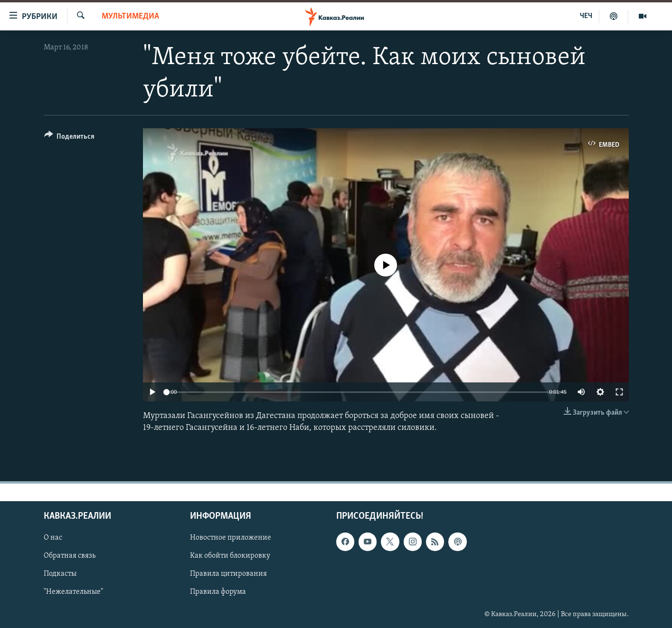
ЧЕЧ (586, 16)
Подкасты (60, 574)
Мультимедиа (130, 16)
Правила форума (218, 592)
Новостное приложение (231, 538)
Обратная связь (70, 556)
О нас (53, 538)
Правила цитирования (228, 574)
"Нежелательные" (73, 592)
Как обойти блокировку (230, 556)
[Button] (70, 138)
